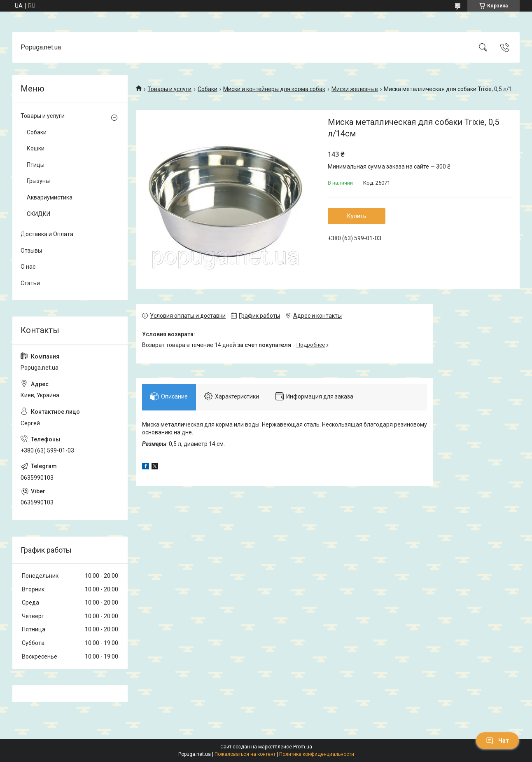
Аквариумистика (50, 197)
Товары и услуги (169, 89)
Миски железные (355, 89)
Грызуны (38, 181)
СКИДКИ (38, 214)
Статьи (30, 283)
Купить (357, 216)
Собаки (208, 89)
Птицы (36, 165)
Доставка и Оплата (47, 234)
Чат (497, 741)
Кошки (36, 148)
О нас (28, 267)
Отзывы (31, 251)
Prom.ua (303, 747)
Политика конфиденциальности (317, 754)
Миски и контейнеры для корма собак (274, 89)
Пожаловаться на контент (245, 754)
